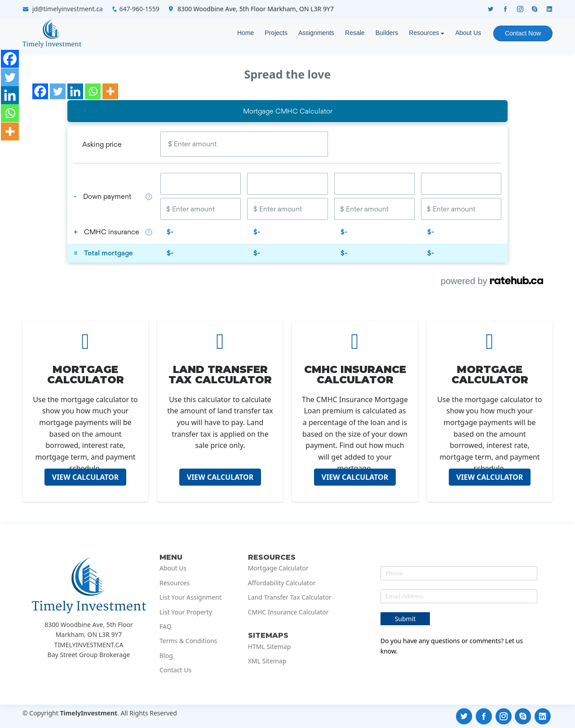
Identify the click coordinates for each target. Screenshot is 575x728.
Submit (405, 619)
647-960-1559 (139, 9)
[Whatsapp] (93, 91)
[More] (110, 91)
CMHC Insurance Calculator (288, 612)
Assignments (316, 33)
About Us (468, 33)
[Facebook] (40, 91)
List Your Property (186, 612)
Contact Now (523, 33)
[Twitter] (58, 91)
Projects (276, 33)
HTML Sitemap (270, 647)
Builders (387, 33)
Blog (166, 656)
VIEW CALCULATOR (86, 477)
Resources (424, 33)
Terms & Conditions (188, 641)
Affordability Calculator (282, 583)
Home (245, 33)
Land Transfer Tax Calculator (290, 597)
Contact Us (175, 670)
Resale (355, 33)
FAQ (166, 627)
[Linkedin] (75, 91)
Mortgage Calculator (278, 568)
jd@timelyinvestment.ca (68, 9)
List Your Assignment (190, 597)
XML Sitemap (267, 661)
